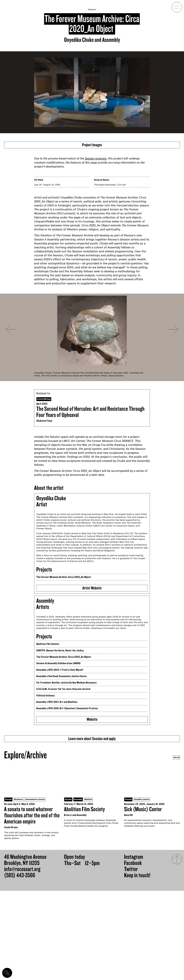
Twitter (131, 959)
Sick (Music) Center (143, 899)
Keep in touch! (137, 965)
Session (92, 9)
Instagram (134, 946)
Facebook (133, 952)
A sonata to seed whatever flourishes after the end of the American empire (32, 905)
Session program (96, 160)
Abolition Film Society (84, 899)
